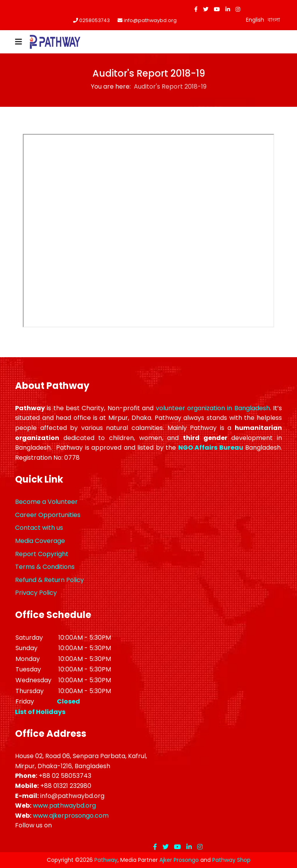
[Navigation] (19, 42)
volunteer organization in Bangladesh (213, 408)
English (255, 20)
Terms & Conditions (45, 567)
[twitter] (206, 9)
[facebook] (196, 9)
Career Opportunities (48, 515)
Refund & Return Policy (49, 580)
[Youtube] (217, 9)
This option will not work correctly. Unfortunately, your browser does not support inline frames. (148, 231)
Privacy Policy (36, 593)
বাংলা (274, 20)
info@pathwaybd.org (150, 20)
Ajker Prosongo (179, 860)
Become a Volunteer (46, 502)
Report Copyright (42, 554)
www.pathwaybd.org (64, 806)
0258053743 (95, 20)
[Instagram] (238, 9)
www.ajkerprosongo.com (71, 816)
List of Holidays (40, 712)
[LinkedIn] (228, 9)
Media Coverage (40, 541)
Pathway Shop (231, 860)
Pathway (106, 860)
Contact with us (39, 528)
